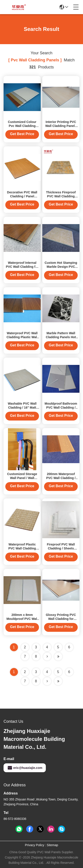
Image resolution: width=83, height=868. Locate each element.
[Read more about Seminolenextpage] (47, 681)
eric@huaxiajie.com (25, 768)
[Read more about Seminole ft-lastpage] (58, 681)
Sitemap (52, 845)
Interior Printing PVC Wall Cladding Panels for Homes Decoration (61, 126)
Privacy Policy (35, 845)
